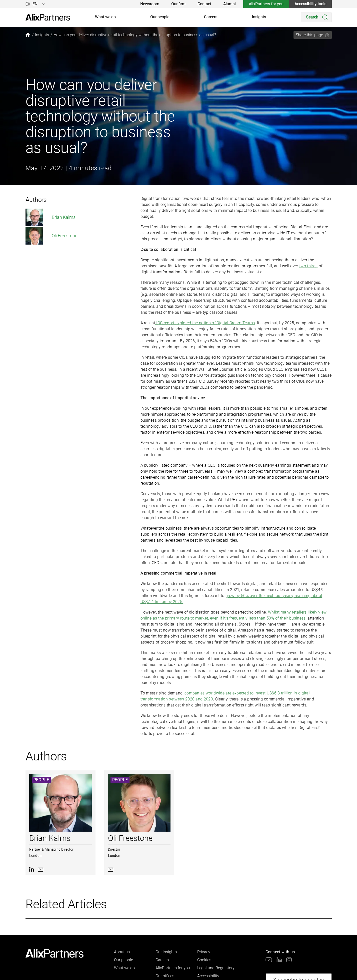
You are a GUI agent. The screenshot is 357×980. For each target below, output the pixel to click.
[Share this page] (313, 35)
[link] (48, 17)
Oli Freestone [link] (51, 236)
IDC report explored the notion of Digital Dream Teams (205, 323)
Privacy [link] (204, 952)
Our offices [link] (165, 976)
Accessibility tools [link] (310, 4)
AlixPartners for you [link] (266, 4)
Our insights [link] (166, 952)
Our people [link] (160, 17)
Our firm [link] (178, 4)
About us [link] (122, 952)
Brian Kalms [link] (50, 217)
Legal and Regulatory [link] (216, 968)
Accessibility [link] (208, 976)
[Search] (316, 17)
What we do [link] (105, 17)
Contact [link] (204, 4)
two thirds (308, 266)
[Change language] (35, 4)
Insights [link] (259, 17)
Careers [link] (211, 17)
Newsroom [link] (150, 4)
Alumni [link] (229, 4)
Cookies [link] (204, 960)
